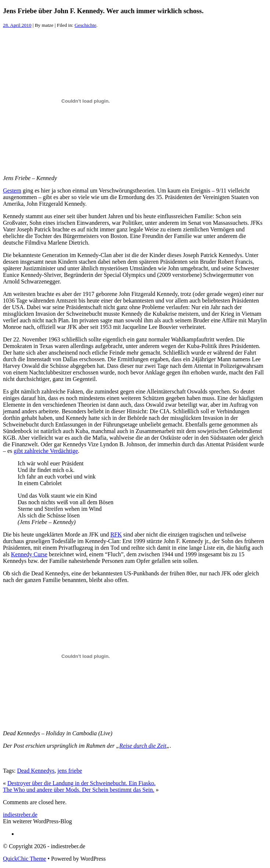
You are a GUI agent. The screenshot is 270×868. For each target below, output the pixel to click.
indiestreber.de (20, 815)
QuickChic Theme (24, 859)
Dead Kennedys (36, 771)
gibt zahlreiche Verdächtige (46, 451)
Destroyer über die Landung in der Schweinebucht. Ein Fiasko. (81, 783)
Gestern (12, 191)
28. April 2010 (17, 25)
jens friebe (70, 771)
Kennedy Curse (29, 554)
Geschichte (85, 25)
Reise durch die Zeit (143, 746)
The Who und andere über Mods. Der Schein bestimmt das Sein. (79, 790)
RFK (116, 534)
